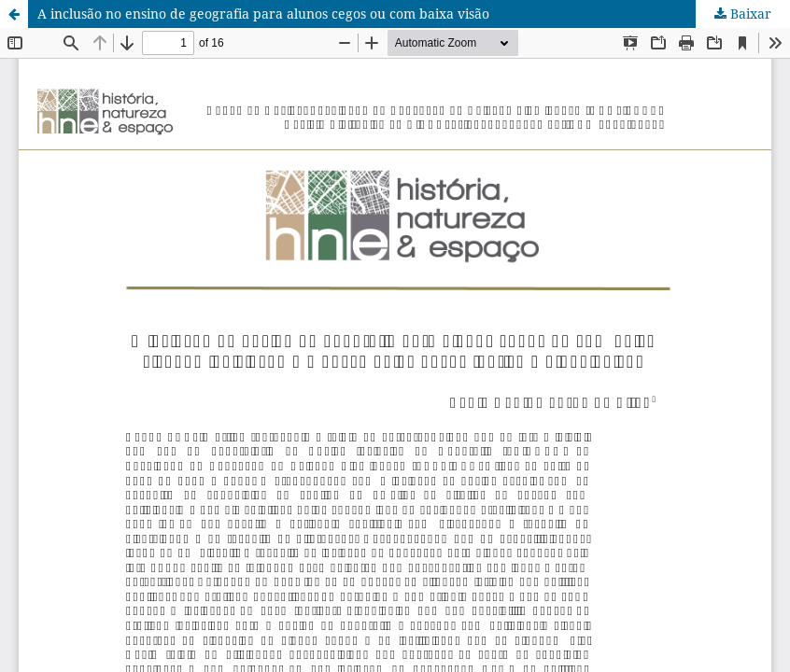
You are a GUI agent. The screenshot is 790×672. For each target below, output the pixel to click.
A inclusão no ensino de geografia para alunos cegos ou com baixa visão (263, 14)
